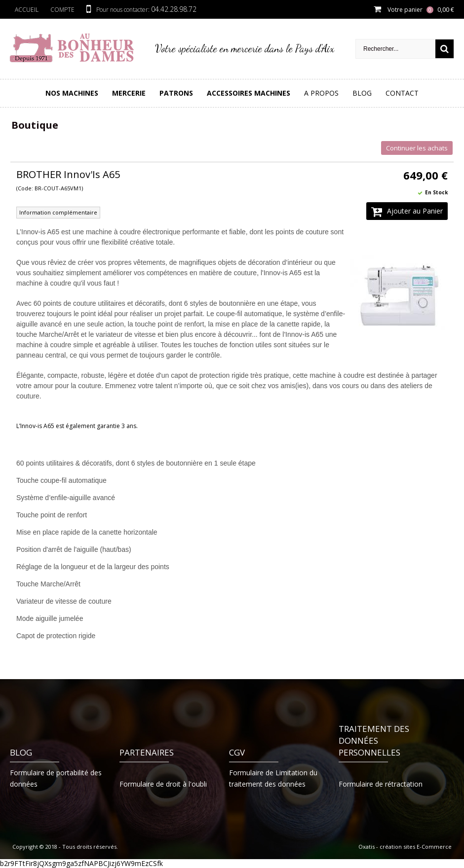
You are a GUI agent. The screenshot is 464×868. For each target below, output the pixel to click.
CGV (237, 752)
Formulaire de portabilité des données (56, 778)
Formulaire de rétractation (381, 784)
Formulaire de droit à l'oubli (163, 784)
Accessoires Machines (249, 93)
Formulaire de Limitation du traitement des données (273, 778)
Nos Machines (72, 93)
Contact (402, 93)
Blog (362, 93)
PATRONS (176, 93)
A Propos (321, 93)
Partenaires (147, 752)
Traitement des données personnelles (374, 741)
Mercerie (129, 93)
